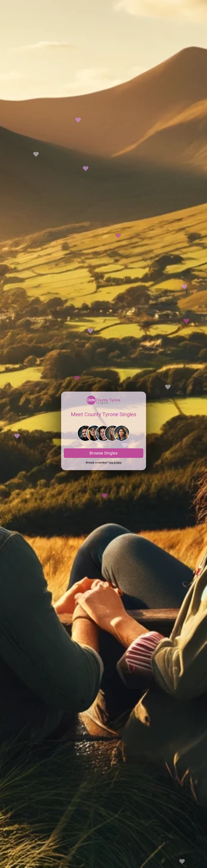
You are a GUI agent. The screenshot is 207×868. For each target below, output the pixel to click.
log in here (115, 463)
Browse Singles (103, 453)
